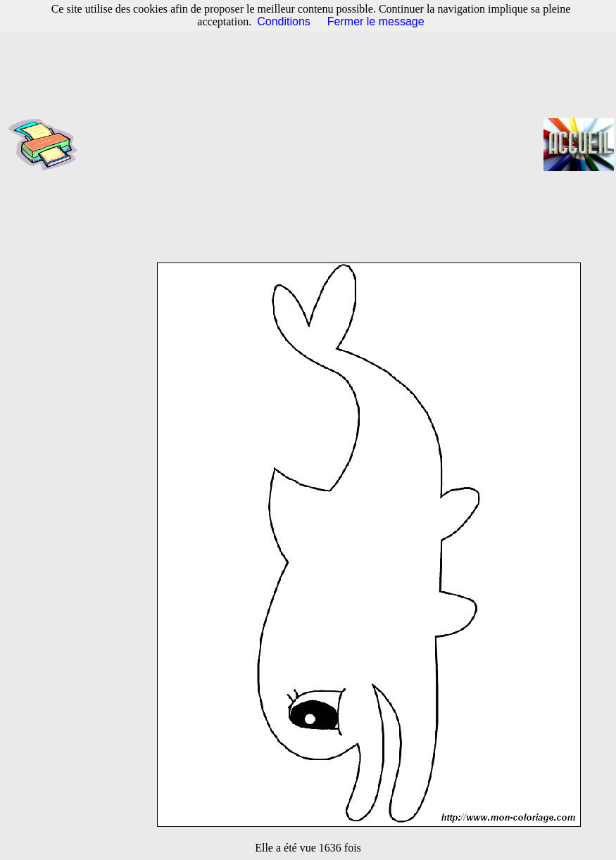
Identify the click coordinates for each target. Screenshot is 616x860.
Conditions (284, 21)
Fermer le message (376, 21)
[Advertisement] (315, 144)
